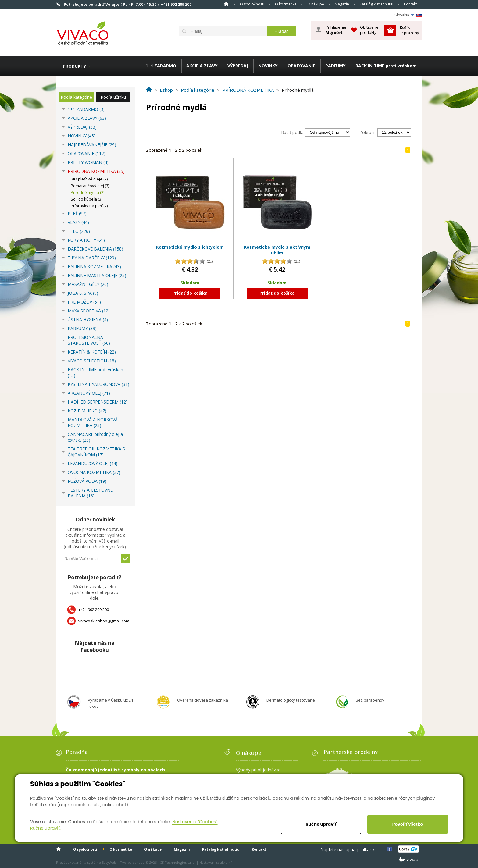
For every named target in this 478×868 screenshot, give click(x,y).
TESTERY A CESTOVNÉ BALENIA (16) (90, 493)
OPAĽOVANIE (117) (87, 153)
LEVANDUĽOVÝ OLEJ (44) (93, 463)
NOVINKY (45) (82, 136)
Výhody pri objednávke (258, 770)
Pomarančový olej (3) (90, 186)
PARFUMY (335, 66)
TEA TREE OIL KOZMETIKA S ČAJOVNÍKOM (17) (96, 452)
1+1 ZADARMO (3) (86, 109)
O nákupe (316, 4)
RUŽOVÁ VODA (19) (87, 481)
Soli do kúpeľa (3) (86, 199)
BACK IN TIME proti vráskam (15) (96, 372)
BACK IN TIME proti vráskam (386, 66)
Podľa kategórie (76, 97)
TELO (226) (79, 231)
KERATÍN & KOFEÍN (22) (92, 352)
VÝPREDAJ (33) (82, 127)
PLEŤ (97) (77, 213)
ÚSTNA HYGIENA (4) (88, 320)
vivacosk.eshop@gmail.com (104, 621)
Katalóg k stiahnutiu (376, 4)
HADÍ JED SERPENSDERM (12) (98, 402)
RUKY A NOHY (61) (86, 240)
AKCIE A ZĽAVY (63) (87, 118)
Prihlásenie (336, 30)
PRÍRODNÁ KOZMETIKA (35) (96, 171)
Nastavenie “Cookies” (195, 822)
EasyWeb (109, 862)
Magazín (342, 4)
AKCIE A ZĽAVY (202, 66)
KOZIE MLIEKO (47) (87, 411)
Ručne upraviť (321, 824)
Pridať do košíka (190, 293)
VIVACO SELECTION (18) (92, 361)
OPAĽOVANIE (301, 66)
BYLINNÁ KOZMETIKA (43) (94, 267)
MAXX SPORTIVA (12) (89, 311)
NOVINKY (268, 66)
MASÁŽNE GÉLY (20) (88, 284)
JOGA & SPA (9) (83, 293)
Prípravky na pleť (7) (89, 206)
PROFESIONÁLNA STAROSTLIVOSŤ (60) (89, 340)
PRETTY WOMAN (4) (88, 162)
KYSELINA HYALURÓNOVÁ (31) (98, 384)
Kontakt (410, 4)
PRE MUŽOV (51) (84, 302)
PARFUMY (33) (82, 328)
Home (226, 4)
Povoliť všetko (408, 824)
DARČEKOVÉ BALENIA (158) (95, 249)
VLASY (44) (78, 222)
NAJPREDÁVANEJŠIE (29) (92, 145)
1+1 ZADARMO (161, 66)
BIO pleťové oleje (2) (89, 179)
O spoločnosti (252, 4)
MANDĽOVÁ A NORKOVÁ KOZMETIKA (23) (93, 422)
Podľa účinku (113, 97)
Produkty (74, 66)
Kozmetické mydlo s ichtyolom (190, 247)
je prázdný (409, 30)
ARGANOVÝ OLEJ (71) (89, 393)
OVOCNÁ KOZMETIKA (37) (94, 472)
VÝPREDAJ (238, 66)
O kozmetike (286, 4)
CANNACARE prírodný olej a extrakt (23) (95, 437)
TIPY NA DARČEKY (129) (92, 258)
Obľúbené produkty (369, 30)
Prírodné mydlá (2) (87, 192)
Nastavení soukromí (216, 862)
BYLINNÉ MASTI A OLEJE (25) (97, 275)
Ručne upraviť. (45, 828)
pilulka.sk (366, 850)
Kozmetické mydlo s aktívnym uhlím (277, 250)
